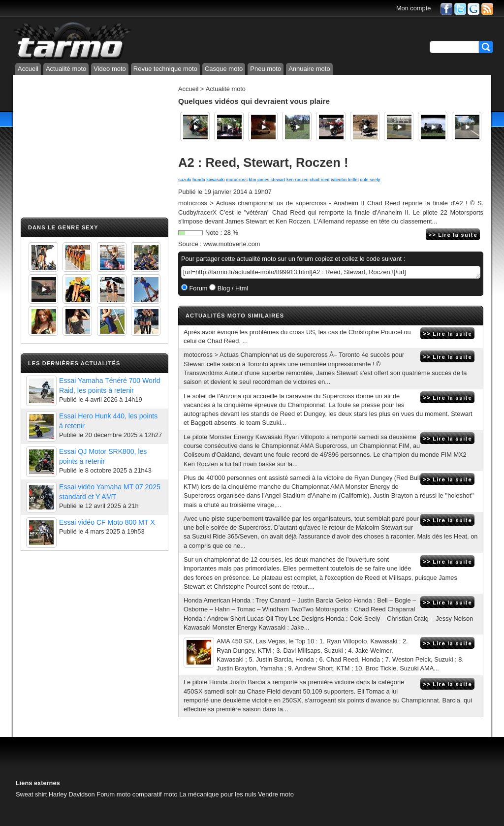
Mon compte (413, 8)
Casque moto (224, 69)
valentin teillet (345, 180)
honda (199, 180)
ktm (252, 180)
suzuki (185, 180)
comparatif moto (155, 794)
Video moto (110, 69)
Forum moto (113, 794)
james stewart (271, 180)
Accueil (28, 69)
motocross (237, 180)
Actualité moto (66, 69)
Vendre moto (276, 794)
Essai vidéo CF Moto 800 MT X (107, 522)
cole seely (370, 180)
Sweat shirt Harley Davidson (55, 794)
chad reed (319, 180)
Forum (198, 288)
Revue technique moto (165, 69)
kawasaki (216, 180)
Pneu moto (266, 69)
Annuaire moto (309, 69)
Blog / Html (232, 288)
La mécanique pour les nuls (218, 794)
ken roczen (298, 180)
